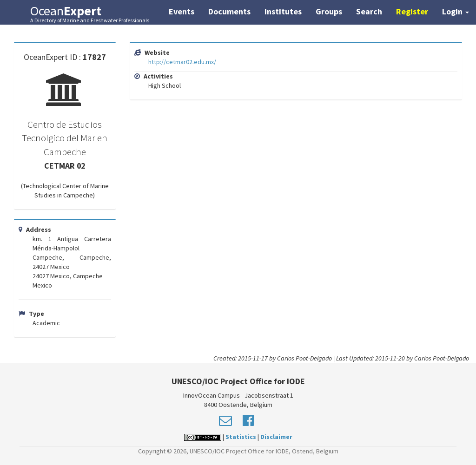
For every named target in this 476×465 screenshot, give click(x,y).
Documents (229, 11)
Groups (329, 11)
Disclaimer (276, 437)
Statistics (241, 437)
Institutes (283, 11)
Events (182, 11)
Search (369, 11)
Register (412, 11)
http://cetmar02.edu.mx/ (182, 62)
